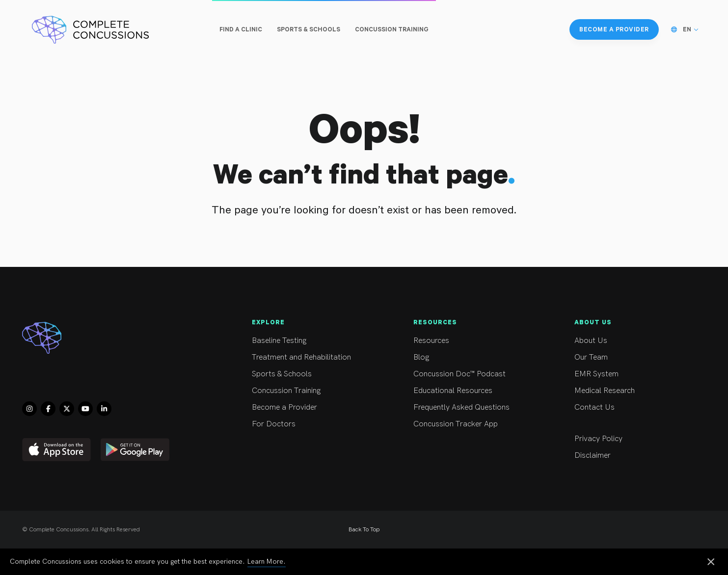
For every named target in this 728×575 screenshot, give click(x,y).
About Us (636, 341)
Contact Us (636, 407)
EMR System (636, 374)
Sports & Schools (314, 374)
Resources (475, 341)
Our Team (636, 357)
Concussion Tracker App (475, 424)
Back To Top (364, 530)
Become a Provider (314, 407)
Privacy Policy (636, 439)
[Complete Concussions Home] (90, 29)
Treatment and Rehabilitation (314, 357)
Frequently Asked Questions (475, 407)
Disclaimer (636, 456)
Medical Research (636, 391)
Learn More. (267, 562)
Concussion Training (314, 391)
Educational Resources (475, 391)
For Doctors (314, 424)
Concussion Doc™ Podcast (475, 374)
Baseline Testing (314, 341)
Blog (475, 357)
